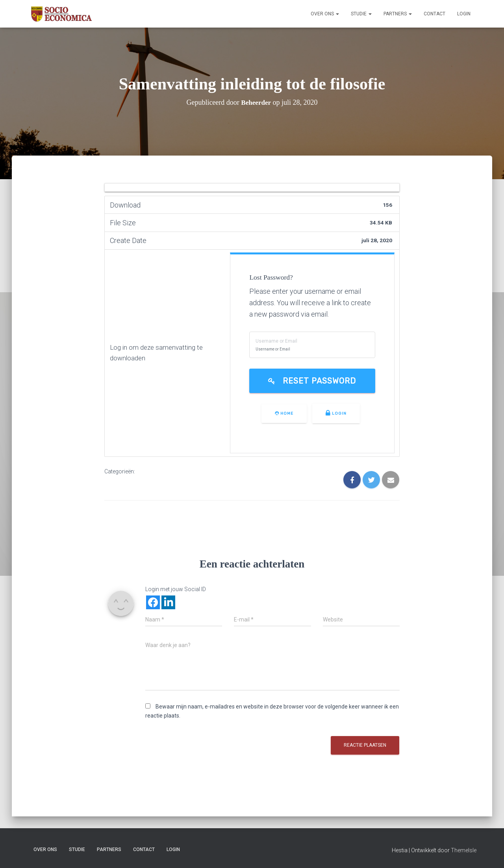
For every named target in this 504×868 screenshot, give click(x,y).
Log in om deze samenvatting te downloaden (159, 353)
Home (286, 414)
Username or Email (280, 341)
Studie (361, 14)
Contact (435, 14)
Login (464, 14)
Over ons (325, 14)
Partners (398, 14)
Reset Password (314, 381)
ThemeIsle (464, 850)
